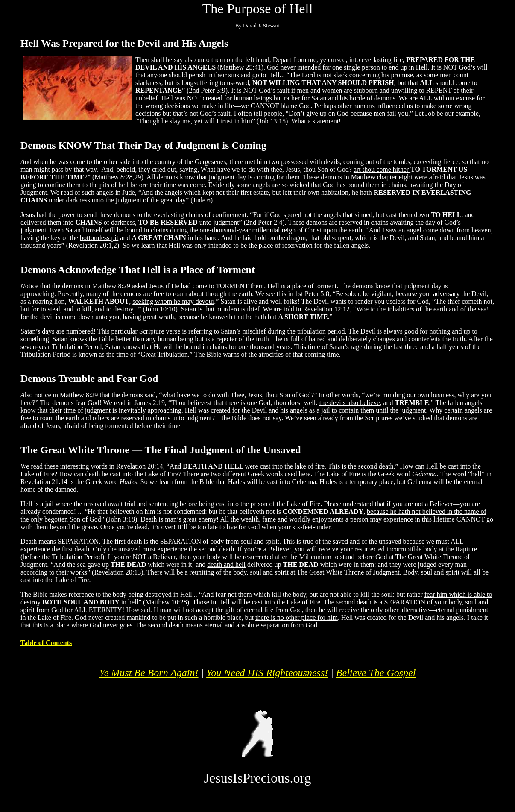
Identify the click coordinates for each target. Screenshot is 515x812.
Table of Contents (46, 643)
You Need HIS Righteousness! (267, 673)
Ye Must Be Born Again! (149, 673)
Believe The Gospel (376, 673)
